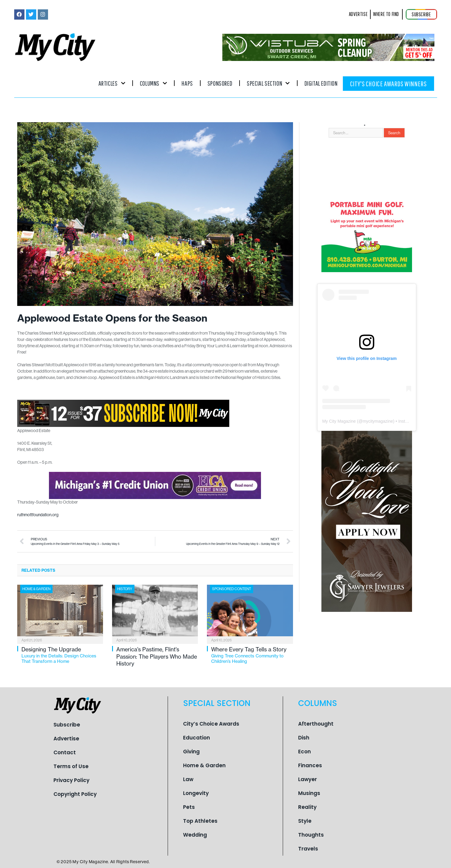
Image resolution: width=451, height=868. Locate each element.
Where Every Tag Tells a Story (252, 655)
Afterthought (316, 724)
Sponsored (220, 83)
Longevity (196, 793)
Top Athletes (200, 821)
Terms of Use (71, 766)
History (125, 589)
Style (305, 821)
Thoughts (311, 835)
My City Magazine (339, 421)
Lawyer (308, 779)
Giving (191, 752)
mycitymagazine (378, 421)
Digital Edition (321, 83)
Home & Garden (36, 589)
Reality (307, 807)
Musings (309, 793)
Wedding (195, 835)
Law (188, 779)
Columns (154, 83)
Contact (65, 752)
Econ (304, 752)
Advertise (66, 739)
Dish (304, 738)
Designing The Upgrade (62, 655)
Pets (189, 807)
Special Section (268, 83)
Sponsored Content (232, 589)
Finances (310, 765)
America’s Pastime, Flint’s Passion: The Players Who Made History (157, 657)
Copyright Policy (75, 794)
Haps (187, 83)
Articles (112, 83)
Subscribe (67, 725)
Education (197, 738)
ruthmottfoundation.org (38, 515)
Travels (308, 849)
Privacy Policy (71, 780)
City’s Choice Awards (211, 724)
